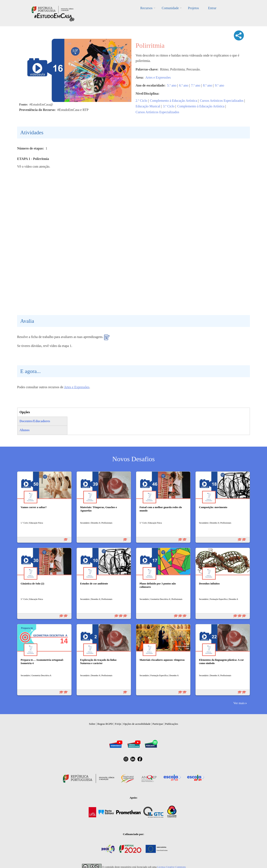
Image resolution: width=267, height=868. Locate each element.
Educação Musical (148, 106)
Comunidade (170, 8)
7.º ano (196, 85)
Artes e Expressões (158, 77)
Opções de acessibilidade (137, 724)
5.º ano (172, 85)
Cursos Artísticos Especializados (222, 101)
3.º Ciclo (169, 106)
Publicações (171, 724)
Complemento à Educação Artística (174, 101)
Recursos (147, 8)
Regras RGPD (105, 724)
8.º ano (208, 85)
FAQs (118, 724)
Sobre (92, 724)
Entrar (212, 8)
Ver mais (239, 703)
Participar (158, 724)
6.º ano (184, 85)
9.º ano (219, 85)
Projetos (193, 8)
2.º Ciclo (141, 101)
